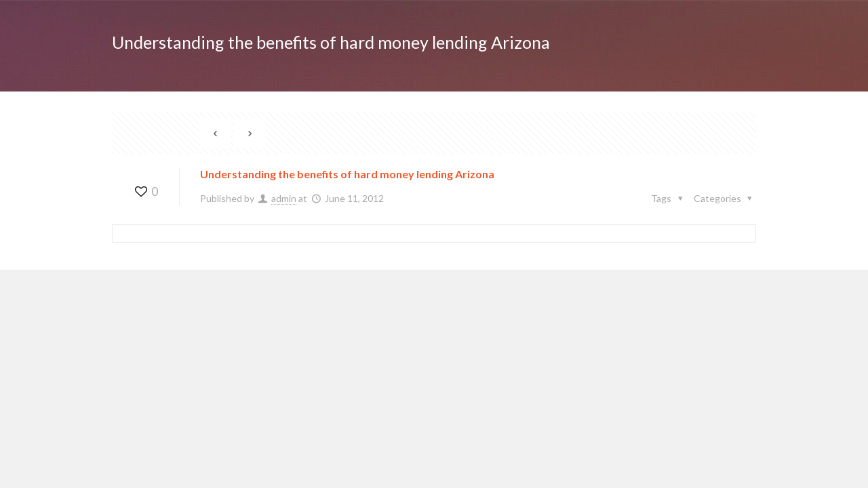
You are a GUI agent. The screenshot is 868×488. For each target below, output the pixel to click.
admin (284, 198)
